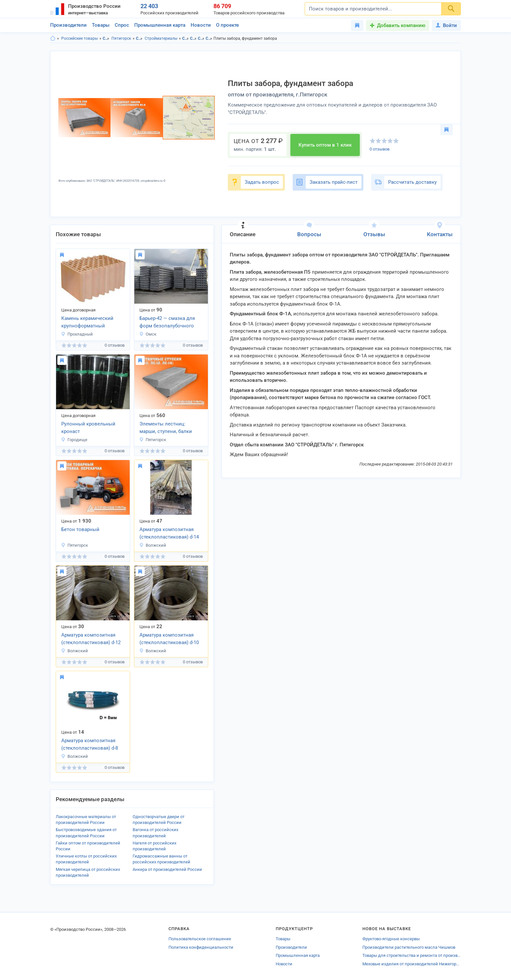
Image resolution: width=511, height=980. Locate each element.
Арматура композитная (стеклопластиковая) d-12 (91, 639)
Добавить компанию (401, 25)
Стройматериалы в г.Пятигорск (209, 38)
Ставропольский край (106, 38)
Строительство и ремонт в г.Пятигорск (193, 38)
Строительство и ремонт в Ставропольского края (186, 38)
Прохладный (77, 334)
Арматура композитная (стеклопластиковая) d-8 (90, 744)
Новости (201, 25)
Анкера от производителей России (167, 869)
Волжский (153, 545)
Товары (101, 25)
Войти (446, 25)
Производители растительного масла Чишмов (409, 947)
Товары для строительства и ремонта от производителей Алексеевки (412, 955)
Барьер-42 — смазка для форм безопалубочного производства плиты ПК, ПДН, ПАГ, (169, 323)
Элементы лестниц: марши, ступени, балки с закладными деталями (168, 428)
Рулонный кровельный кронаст (88, 428)
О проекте (227, 25)
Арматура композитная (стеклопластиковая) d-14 (169, 533)
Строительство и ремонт (139, 38)
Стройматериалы (161, 38)
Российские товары (80, 38)
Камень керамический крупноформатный (87, 322)
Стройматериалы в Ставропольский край (201, 38)
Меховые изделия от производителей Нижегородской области (412, 964)
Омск (148, 334)
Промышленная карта (160, 25)
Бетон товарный (80, 529)
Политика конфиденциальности (201, 947)
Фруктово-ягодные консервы (391, 939)
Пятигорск (121, 38)
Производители (68, 25)
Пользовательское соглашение (200, 939)
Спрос (122, 25)
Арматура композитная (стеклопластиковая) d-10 (169, 639)
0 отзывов (380, 149)
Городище (74, 440)
